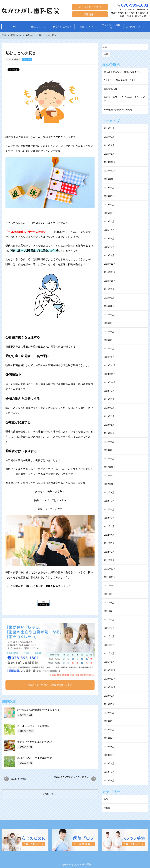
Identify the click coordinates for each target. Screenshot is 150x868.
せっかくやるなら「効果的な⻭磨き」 (122, 72)
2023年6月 (109, 416)
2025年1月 (109, 255)
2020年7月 (109, 713)
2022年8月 (109, 501)
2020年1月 (109, 763)
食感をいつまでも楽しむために (35, 742)
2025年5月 (109, 221)
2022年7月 (109, 509)
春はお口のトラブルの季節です (35, 758)
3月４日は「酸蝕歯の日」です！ (120, 80)
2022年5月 (109, 526)
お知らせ (27, 59)
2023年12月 (110, 365)
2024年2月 (109, 349)
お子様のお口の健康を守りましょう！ (38, 710)
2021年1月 (109, 662)
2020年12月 (110, 670)
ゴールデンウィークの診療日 (33, 726)
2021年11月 (110, 577)
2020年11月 (110, 679)
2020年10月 (110, 687)
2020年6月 (109, 721)
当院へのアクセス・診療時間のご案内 (50, 685)
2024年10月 (110, 281)
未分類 (107, 808)
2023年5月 (109, 425)
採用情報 (89, 14)
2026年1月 (109, 154)
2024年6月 (109, 315)
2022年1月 (109, 560)
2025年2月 (109, 247)
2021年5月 (109, 628)
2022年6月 (109, 518)
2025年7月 (109, 205)
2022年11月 (110, 476)
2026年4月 (109, 128)
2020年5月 (109, 730)
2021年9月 (109, 594)
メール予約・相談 (89, 7)
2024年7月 (109, 306)
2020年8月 (109, 704)
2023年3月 (109, 442)
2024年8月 (109, 298)
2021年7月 (109, 611)
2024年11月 (110, 272)
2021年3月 (109, 645)
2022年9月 (109, 492)
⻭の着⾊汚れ (110, 89)
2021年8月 (109, 603)
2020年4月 (109, 738)
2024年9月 (109, 289)
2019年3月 (109, 772)
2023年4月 (109, 433)
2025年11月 (110, 171)
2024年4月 (109, 332)
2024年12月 (110, 264)
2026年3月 (109, 137)
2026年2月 (109, 145)
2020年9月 (109, 696)
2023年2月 (109, 450)
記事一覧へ (50, 794)
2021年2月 (109, 653)
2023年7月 (109, 408)
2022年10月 (110, 484)
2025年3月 (109, 238)
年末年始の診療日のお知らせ (118, 110)
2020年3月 (109, 747)
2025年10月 (110, 179)
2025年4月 (109, 230)
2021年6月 (109, 620)
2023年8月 (109, 399)
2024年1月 (109, 357)
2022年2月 (109, 552)
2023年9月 (109, 391)
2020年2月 (109, 755)
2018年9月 (109, 780)
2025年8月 (109, 196)
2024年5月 (109, 323)
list (44, 602)
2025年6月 (109, 213)
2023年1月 (109, 459)
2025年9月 (109, 188)
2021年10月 (110, 586)
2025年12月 (110, 162)
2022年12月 (110, 467)
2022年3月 (109, 543)
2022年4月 (109, 535)
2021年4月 (109, 636)
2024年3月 (109, 340)
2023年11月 (110, 374)
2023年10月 (110, 382)
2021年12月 (110, 569)
